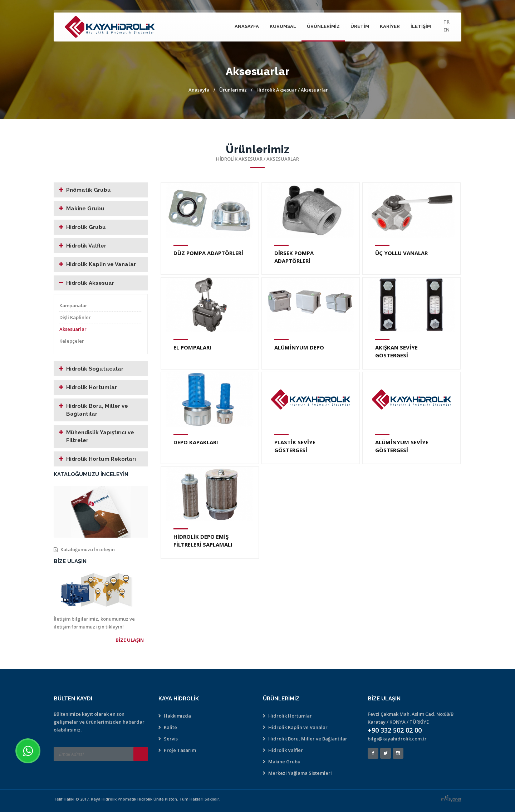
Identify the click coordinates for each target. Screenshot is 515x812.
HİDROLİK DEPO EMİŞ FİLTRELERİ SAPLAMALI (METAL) (203, 544)
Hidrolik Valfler (86, 246)
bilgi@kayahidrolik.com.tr (397, 739)
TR (447, 22)
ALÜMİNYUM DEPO (299, 347)
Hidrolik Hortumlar (92, 387)
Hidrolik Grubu (86, 227)
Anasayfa (247, 26)
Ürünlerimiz (323, 26)
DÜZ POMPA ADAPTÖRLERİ (208, 253)
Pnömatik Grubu (89, 190)
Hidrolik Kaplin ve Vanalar (101, 264)
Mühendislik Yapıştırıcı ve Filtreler (100, 436)
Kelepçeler (72, 341)
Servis (171, 739)
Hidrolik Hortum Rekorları (101, 459)
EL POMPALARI (192, 347)
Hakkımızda (177, 716)
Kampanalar (73, 305)
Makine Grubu (85, 209)
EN (447, 30)
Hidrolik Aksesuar (277, 90)
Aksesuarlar (73, 329)
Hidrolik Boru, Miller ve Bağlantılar (97, 410)
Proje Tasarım (180, 750)
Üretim (360, 26)
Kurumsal (283, 26)
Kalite (170, 727)
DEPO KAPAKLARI (196, 442)
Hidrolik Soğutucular (95, 369)
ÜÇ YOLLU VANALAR (401, 253)
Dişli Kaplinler (75, 317)
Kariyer (390, 26)
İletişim (421, 26)
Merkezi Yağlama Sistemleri (300, 773)
